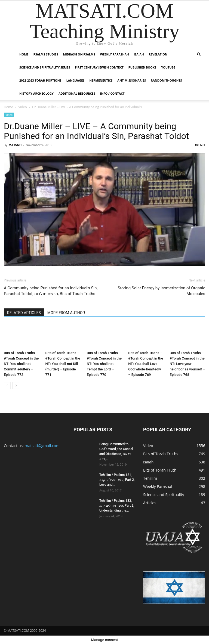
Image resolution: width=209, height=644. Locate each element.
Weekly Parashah (115, 54)
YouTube (168, 67)
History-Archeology (36, 93)
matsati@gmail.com (42, 446)
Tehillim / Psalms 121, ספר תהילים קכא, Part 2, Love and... (117, 480)
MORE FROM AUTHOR (66, 313)
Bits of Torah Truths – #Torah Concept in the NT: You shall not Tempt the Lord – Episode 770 (104, 364)
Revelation (158, 54)
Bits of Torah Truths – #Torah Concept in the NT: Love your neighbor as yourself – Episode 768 (188, 364)
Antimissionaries (132, 80)
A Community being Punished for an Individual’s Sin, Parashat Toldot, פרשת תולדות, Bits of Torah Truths (51, 291)
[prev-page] (7, 386)
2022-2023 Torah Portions (40, 80)
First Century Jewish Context (99, 67)
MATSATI (15, 145)
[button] (199, 55)
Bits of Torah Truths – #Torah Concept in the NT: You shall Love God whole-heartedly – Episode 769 (146, 364)
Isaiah (139, 54)
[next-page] (16, 386)
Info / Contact (112, 93)
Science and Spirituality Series (45, 67)
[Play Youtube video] (104, 210)
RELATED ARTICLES (24, 313)
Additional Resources (77, 93)
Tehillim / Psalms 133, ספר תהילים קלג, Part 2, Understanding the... (117, 506)
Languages (76, 80)
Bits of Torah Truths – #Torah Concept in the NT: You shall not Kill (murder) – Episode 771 (63, 364)
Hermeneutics (101, 80)
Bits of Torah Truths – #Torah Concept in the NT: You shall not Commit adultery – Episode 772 (21, 364)
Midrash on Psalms (79, 54)
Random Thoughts (166, 80)
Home (24, 54)
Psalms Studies (46, 54)
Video (22, 107)
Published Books (142, 67)
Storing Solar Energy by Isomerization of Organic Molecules (161, 291)
